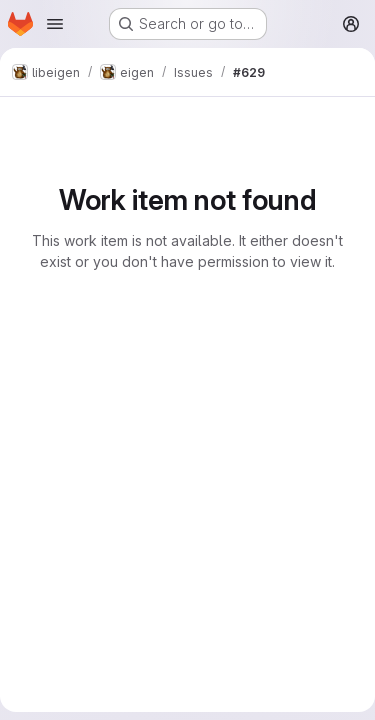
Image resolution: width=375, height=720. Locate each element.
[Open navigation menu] (55, 24)
